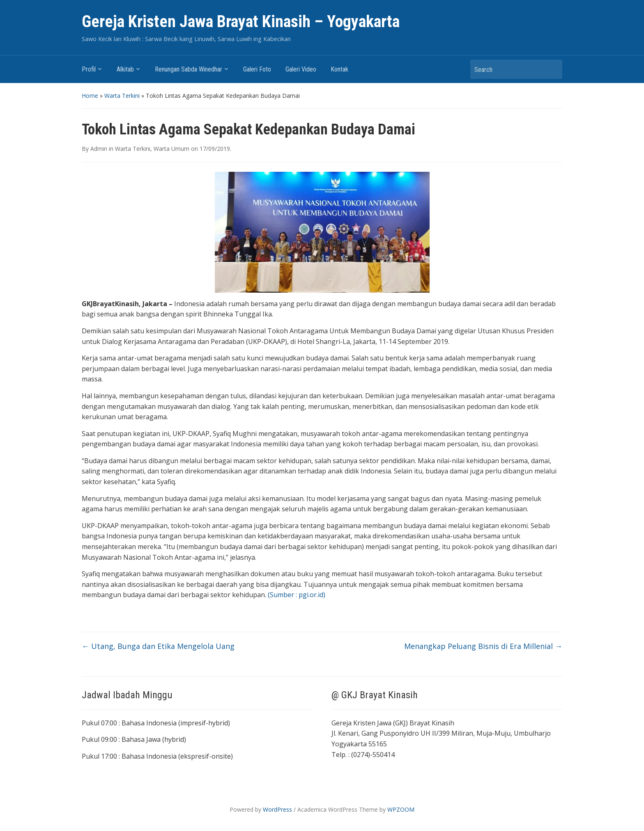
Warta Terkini (122, 96)
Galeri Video (301, 69)
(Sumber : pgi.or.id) (297, 595)
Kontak (339, 69)
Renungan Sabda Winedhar (189, 69)
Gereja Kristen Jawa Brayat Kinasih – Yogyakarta (241, 22)
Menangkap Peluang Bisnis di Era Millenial (483, 646)
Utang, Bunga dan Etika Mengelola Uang (158, 646)
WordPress (277, 809)
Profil (89, 69)
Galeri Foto (257, 69)
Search (552, 69)
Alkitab (125, 69)
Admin (99, 149)
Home (90, 96)
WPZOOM (401, 809)
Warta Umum (171, 149)
